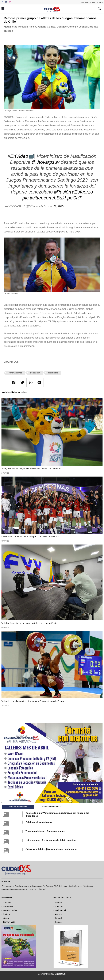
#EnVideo (18, 156)
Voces (6, 918)
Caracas (7, 903)
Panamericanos (15, 373)
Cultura (6, 914)
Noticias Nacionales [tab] (51, 807)
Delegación (35, 373)
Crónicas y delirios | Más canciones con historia (51, 849)
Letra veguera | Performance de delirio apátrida (51, 840)
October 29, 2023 (53, 206)
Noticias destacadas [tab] (18, 807)
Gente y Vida (9, 922)
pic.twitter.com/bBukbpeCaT (52, 198)
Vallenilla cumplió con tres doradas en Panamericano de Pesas (33, 701)
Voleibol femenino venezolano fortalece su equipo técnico (30, 623)
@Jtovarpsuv (45, 162)
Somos (58, 922)
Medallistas (53, 373)
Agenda (59, 914)
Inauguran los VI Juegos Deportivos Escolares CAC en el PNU (32, 468)
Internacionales (10, 910)
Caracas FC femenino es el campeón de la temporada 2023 (31, 536)
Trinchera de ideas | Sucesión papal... (45, 831)
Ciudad (58, 918)
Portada (59, 903)
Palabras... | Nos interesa (39, 822)
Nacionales (8, 907)
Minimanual (60, 910)
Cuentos (59, 907)
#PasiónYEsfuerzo (74, 192)
